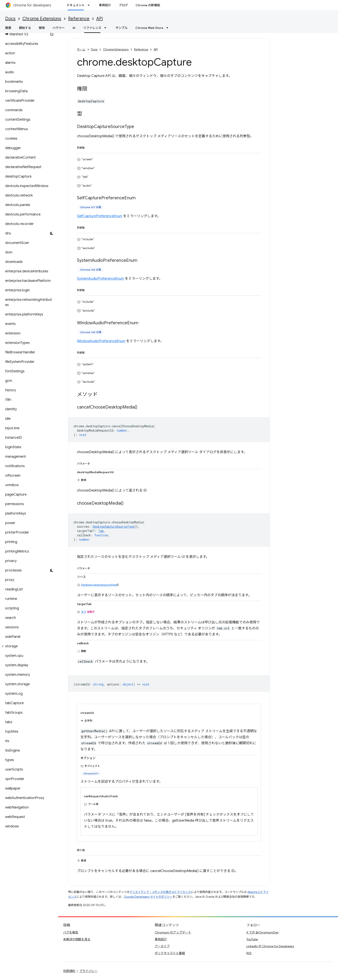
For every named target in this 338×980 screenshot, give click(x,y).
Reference (79, 19)
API (100, 19)
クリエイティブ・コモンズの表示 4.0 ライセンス (160, 892)
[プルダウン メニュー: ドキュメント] (90, 5)
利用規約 (69, 971)
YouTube (252, 939)
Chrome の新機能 (148, 5)
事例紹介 (105, 5)
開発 (42, 28)
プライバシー (88, 971)
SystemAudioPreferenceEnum (100, 279)
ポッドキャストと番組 (170, 953)
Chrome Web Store (149, 28)
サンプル (122, 28)
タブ (84, 612)
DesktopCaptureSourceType (99, 585)
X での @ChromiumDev (262, 932)
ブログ (123, 5)
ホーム (81, 49)
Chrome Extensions (42, 19)
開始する (25, 28)
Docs (10, 19)
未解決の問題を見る (77, 939)
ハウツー (59, 28)
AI (74, 28)
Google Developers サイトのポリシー (148, 897)
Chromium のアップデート (173, 932)
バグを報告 (71, 932)
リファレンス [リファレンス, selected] (92, 28)
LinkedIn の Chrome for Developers (270, 946)
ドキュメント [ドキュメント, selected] (76, 5)
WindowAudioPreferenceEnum (101, 341)
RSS (249, 953)
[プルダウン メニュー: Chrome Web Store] (169, 28)
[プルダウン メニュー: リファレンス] (106, 28)
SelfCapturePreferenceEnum (100, 216)
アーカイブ (162, 946)
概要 (8, 28)
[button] (28, 646)
